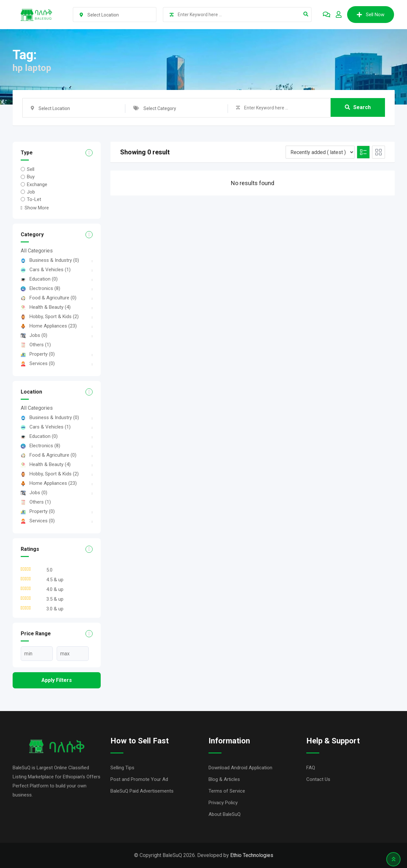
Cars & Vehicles (46, 270)
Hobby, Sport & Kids (50, 317)
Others (36, 345)
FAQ (311, 768)
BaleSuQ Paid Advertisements (142, 791)
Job (31, 192)
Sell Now (371, 15)
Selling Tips (122, 768)
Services (38, 363)
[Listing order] (320, 152)
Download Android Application (240, 768)
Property (38, 354)
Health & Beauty (46, 307)
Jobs (34, 335)
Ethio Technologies (252, 855)
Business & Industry (50, 260)
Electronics (40, 288)
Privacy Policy (223, 803)
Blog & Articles (224, 779)
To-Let (34, 199)
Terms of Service (227, 791)
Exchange (37, 184)
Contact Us (318, 779)
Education (39, 279)
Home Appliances (49, 326)
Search (358, 108)
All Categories (37, 251)
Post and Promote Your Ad (139, 779)
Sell (31, 169)
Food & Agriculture (49, 298)
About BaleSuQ (225, 814)
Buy (31, 177)
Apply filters (57, 680)
